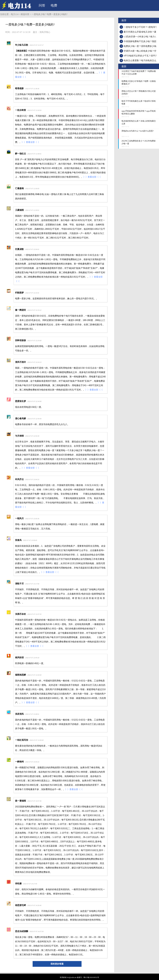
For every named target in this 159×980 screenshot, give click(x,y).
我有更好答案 (57, 964)
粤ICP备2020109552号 (91, 977)
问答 (42, 5)
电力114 (15, 14)
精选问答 (25, 14)
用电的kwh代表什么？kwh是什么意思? (138, 131)
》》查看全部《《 (30, 142)
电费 (54, 5)
